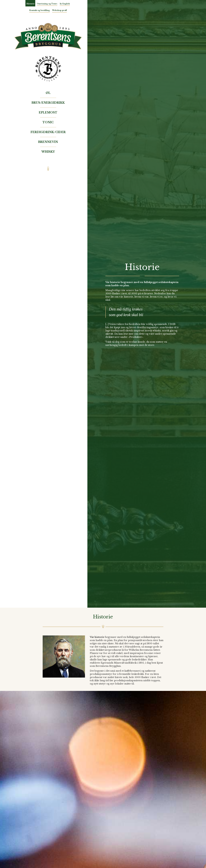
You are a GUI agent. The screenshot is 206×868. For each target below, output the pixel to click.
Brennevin (48, 142)
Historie (30, 4)
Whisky (48, 152)
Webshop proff (59, 10)
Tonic (48, 122)
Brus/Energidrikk (48, 103)
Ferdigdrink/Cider (48, 132)
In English (65, 4)
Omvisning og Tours (47, 4)
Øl (48, 93)
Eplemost (48, 112)
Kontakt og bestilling (40, 10)
